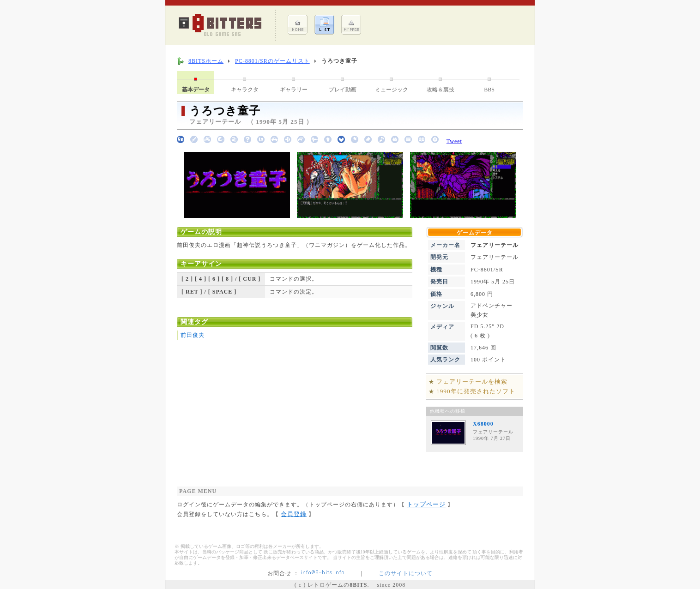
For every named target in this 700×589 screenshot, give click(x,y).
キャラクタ (245, 90)
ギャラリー (294, 90)
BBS (489, 90)
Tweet (454, 141)
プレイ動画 (343, 90)
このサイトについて (406, 573)
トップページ (426, 504)
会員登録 (294, 514)
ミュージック (392, 90)
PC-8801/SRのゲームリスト (272, 61)
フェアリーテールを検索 (472, 382)
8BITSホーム (206, 61)
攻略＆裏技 (441, 90)
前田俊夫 (193, 335)
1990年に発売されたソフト (476, 391)
